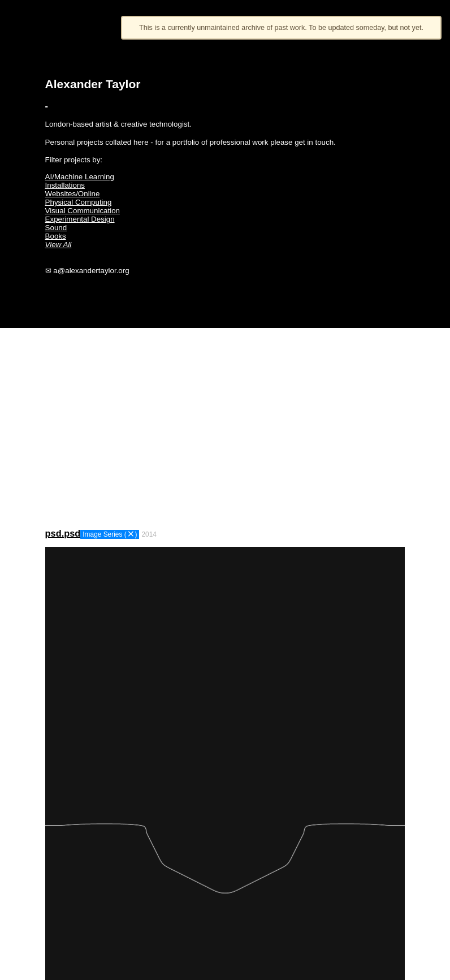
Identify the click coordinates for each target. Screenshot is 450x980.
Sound (56, 228)
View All (59, 245)
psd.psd (63, 533)
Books (56, 236)
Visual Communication (83, 211)
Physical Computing (79, 202)
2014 (149, 534)
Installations (65, 185)
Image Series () (110, 534)
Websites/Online (73, 194)
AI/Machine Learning (80, 177)
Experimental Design (80, 219)
